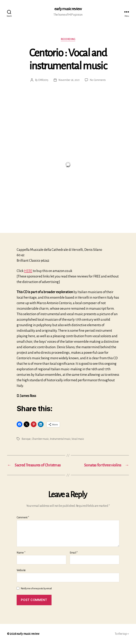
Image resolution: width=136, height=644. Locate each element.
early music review (68, 9)
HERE (28, 271)
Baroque (26, 439)
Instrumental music (60, 439)
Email (74, 553)
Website (21, 570)
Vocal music (78, 439)
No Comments (98, 80)
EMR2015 (43, 80)
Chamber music (40, 439)
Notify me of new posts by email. (36, 588)
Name (21, 553)
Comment (23, 517)
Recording (68, 39)
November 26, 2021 (69, 80)
